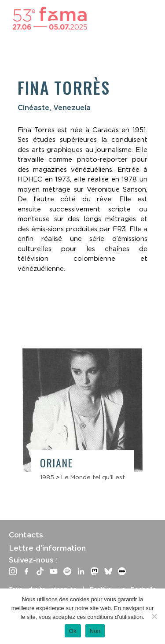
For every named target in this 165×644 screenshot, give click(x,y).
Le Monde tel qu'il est (93, 477)
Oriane (56, 463)
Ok (73, 631)
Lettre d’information (47, 548)
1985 (47, 477)
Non (95, 631)
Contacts (26, 535)
